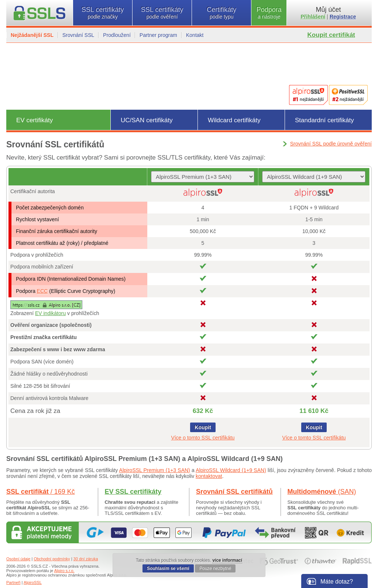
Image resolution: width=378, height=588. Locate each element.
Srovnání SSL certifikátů (234, 492)
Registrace (343, 17)
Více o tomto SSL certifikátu (203, 438)
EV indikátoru (50, 313)
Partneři (13, 582)
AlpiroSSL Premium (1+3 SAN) (155, 470)
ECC (42, 291)
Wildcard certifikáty (234, 120)
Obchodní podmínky (52, 559)
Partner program (158, 35)
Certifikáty (221, 13)
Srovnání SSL (78, 35)
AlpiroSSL (33, 582)
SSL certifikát (41, 492)
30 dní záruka (86, 559)
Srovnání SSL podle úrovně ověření (331, 144)
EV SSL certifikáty (133, 492)
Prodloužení (117, 35)
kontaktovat (209, 476)
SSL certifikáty (103, 13)
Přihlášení (313, 17)
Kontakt (195, 35)
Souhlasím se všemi (168, 568)
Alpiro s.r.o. (64, 571)
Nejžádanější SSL (32, 35)
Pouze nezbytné (215, 568)
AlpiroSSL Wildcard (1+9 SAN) (231, 470)
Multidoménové (322, 492)
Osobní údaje (18, 559)
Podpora (269, 13)
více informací (227, 560)
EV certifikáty (35, 120)
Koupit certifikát (331, 35)
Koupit (203, 427)
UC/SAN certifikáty (147, 120)
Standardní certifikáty (324, 120)
